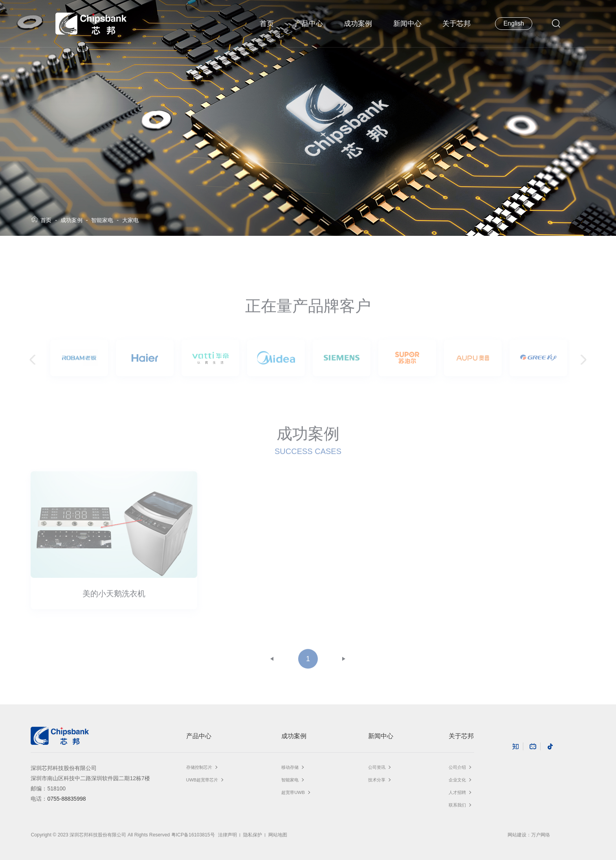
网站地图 (278, 835)
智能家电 (102, 220)
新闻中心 (407, 24)
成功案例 (358, 24)
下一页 (344, 662)
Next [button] (581, 364)
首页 (267, 24)
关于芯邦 (456, 24)
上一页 (272, 662)
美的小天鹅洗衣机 (114, 597)
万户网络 (541, 835)
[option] (79, 361)
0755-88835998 (66, 799)
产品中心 (309, 24)
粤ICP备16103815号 (193, 835)
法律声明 (227, 835)
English (513, 23)
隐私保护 (253, 835)
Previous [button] (35, 364)
